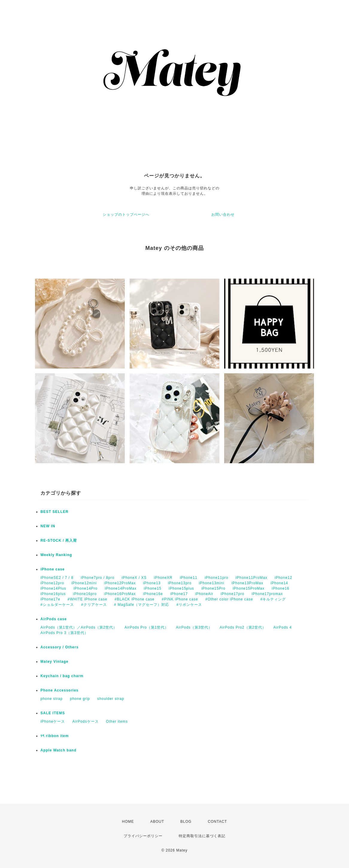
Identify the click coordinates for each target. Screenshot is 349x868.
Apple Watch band (58, 750)
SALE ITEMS (53, 713)
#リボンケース (189, 605)
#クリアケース (94, 605)
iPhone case (53, 569)
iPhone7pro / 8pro (98, 578)
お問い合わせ (223, 215)
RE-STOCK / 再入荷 (59, 541)
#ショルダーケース (57, 605)
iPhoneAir (204, 594)
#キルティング (273, 599)
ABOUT (157, 822)
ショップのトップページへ (126, 215)
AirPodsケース (86, 721)
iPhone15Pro (213, 588)
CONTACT (217, 822)
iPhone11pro (217, 578)
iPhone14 (279, 583)
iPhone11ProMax (251, 578)
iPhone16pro (85, 594)
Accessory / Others (59, 647)
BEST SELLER (54, 512)
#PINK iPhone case (180, 599)
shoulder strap (111, 699)
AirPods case (54, 619)
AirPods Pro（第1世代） (147, 627)
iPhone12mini (84, 583)
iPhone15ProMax (248, 588)
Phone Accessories (59, 690)
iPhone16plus (53, 594)
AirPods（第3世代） (194, 627)
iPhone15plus (182, 588)
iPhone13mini (211, 583)
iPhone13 (152, 583)
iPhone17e (50, 599)
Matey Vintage (54, 662)
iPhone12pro (52, 583)
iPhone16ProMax (120, 594)
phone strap (51, 699)
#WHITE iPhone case (88, 599)
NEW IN (48, 526)
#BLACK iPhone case (135, 599)
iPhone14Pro (85, 588)
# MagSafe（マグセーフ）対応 (142, 605)
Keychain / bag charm (62, 676)
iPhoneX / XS (134, 578)
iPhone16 (281, 588)
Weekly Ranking (56, 555)
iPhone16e (153, 594)
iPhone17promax (267, 594)
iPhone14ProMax (121, 588)
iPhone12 (284, 578)
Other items (117, 721)
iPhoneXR (163, 578)
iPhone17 (179, 594)
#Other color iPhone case (229, 599)
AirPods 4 (283, 627)
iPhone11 (189, 578)
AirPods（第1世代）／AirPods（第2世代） (79, 627)
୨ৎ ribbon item (55, 736)
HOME (128, 822)
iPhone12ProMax (120, 583)
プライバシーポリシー (143, 836)
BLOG (186, 822)
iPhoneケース (53, 721)
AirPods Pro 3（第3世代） (64, 633)
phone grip (80, 699)
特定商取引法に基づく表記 (202, 836)
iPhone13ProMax (247, 583)
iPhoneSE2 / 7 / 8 (57, 578)
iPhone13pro (180, 583)
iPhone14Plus (53, 588)
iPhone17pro (232, 594)
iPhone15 (153, 588)
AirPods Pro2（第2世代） (243, 627)
